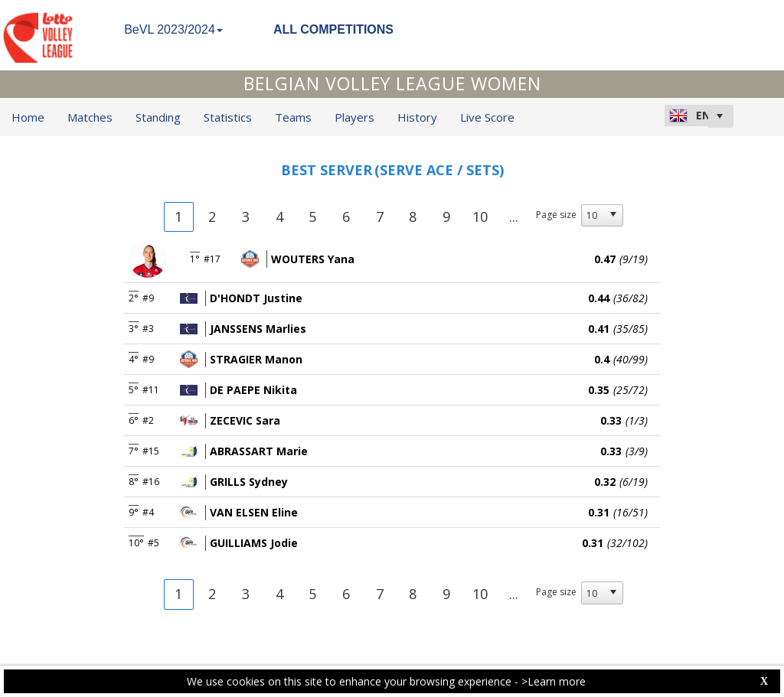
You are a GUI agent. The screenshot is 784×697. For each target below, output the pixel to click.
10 (480, 217)
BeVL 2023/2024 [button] (173, 29)
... (514, 217)
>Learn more (554, 681)
